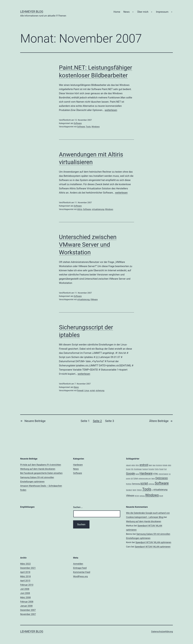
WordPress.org (80, 576)
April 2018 (25, 572)
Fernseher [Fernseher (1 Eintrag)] (151, 469)
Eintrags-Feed (80, 568)
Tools (88, 127)
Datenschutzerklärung (162, 632)
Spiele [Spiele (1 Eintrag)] (134, 490)
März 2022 (25, 564)
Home (117, 12)
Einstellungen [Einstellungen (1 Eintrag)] (138, 469)
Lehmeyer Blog (32, 12)
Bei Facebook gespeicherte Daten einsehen (41, 473)
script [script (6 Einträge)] (144, 483)
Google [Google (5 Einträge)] (130, 473)
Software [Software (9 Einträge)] (162, 483)
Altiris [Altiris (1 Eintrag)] (137, 465)
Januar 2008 (26, 606)
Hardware (78, 465)
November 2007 (28, 614)
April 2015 (25, 581)
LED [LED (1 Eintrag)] (132, 478)
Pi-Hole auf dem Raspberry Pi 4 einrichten (41, 465)
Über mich (143, 12)
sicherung (100, 391)
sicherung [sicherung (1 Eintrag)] (151, 484)
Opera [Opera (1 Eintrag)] (153, 478)
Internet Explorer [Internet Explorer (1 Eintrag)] (163, 474)
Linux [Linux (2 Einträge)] (136, 478)
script (92, 391)
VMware (94, 299)
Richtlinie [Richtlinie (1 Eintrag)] (129, 484)
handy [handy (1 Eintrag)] (137, 474)
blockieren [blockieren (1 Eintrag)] (159, 465)
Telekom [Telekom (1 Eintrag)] (139, 490)
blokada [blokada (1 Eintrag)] (165, 465)
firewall (80, 391)
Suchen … (78, 507)
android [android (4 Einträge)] (144, 465)
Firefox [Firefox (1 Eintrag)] (157, 469)
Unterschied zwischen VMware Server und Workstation (88, 245)
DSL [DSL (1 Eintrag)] (132, 469)
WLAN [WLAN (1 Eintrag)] (161, 496)
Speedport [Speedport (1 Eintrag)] (129, 490)
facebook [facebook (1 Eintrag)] (145, 469)
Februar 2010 (27, 585)
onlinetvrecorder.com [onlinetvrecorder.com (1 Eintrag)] (145, 478)
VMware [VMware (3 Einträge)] (130, 495)
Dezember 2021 (28, 568)
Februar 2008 (27, 602)
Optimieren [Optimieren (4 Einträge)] (162, 478)
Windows (96, 127)
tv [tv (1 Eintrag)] (152, 490)
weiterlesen (111, 110)
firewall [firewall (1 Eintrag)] (161, 469)
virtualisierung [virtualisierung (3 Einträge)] (160, 490)
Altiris (80, 209)
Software (78, 123)
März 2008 (25, 597)
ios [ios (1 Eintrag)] (170, 474)
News (127, 12)
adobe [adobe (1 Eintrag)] (133, 465)
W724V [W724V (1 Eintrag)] (137, 496)
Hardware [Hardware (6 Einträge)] (146, 473)
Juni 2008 (25, 593)
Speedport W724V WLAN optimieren (153, 542)
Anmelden (78, 564)
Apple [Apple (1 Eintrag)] (150, 465)
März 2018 (25, 576)
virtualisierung (98, 209)
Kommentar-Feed (82, 572)
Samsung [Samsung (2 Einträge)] (136, 484)
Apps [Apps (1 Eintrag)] (154, 465)
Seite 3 (110, 421)
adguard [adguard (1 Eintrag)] (128, 465)
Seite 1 (85, 421)
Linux (87, 391)
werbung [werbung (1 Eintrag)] (142, 496)
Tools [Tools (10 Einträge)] (147, 489)
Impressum (162, 12)
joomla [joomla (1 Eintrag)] (128, 478)
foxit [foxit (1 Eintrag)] (165, 469)
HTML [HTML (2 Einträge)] (156, 474)
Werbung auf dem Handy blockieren (38, 469)
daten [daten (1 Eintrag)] (170, 465)
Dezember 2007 (28, 610)
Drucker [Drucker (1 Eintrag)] (128, 469)
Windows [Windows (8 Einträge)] (152, 495)
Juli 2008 (25, 589)
